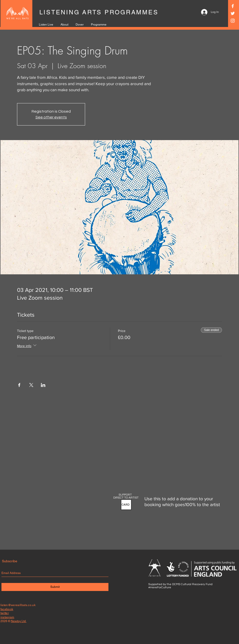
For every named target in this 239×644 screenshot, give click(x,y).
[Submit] (55, 587)
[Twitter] (233, 13)
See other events (51, 117)
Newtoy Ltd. (19, 621)
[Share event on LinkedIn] (43, 385)
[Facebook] (233, 6)
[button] (126, 505)
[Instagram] (233, 21)
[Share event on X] (31, 385)
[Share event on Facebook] (19, 385)
